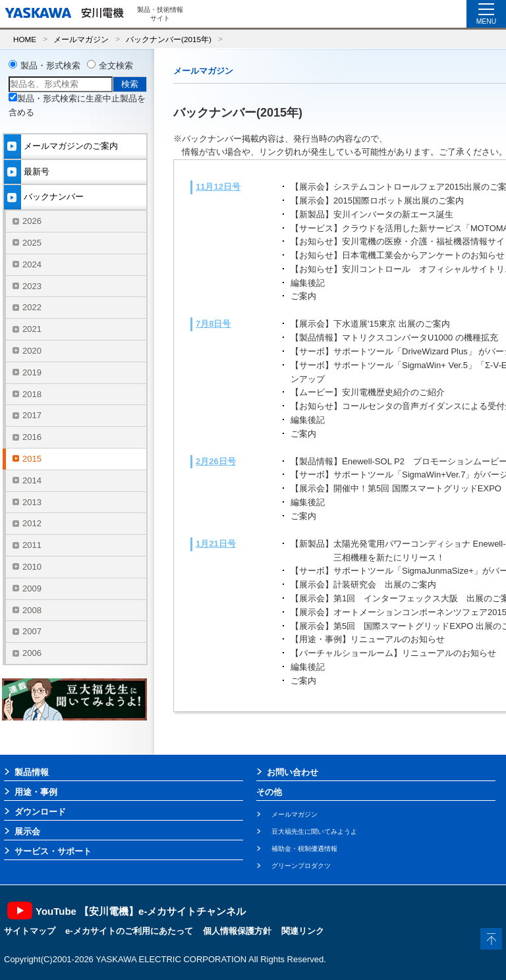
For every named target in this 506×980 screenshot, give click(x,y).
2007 (32, 631)
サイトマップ (30, 931)
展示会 (27, 831)
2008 (32, 610)
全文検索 (116, 66)
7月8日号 (213, 324)
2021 (32, 329)
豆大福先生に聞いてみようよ (314, 831)
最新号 (37, 172)
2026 (32, 221)
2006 (32, 653)
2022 (32, 307)
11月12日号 (218, 187)
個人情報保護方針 (237, 931)
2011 (32, 545)
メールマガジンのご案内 (71, 146)
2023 (32, 286)
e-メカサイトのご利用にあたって (129, 931)
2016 (32, 437)
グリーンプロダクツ (301, 866)
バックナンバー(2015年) (169, 39)
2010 (32, 567)
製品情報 (32, 772)
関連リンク (303, 931)
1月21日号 (216, 544)
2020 (32, 351)
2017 (32, 415)
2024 (32, 264)
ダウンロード (40, 812)
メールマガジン (81, 39)
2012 (32, 523)
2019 (32, 372)
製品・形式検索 (50, 66)
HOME (25, 39)
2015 (32, 459)
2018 (32, 394)
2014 (32, 480)
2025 (32, 243)
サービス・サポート (53, 851)
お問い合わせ (293, 772)
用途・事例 (36, 792)
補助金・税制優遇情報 (304, 849)
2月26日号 (216, 461)
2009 (32, 588)
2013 (32, 502)
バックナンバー (54, 197)
